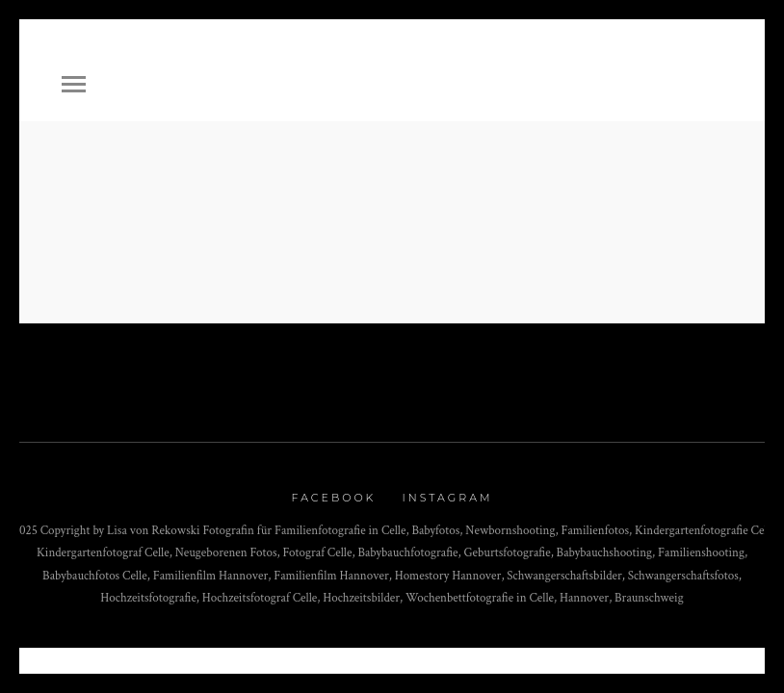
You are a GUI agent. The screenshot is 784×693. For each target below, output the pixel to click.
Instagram (447, 498)
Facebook (334, 498)
